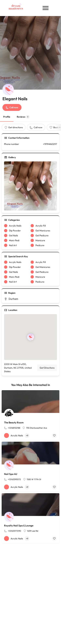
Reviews (23, 117)
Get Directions (47, 368)
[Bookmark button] (54, 435)
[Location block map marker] (30, 337)
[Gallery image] (30, 186)
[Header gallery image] (30, 53)
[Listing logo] (8, 90)
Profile (7, 117)
